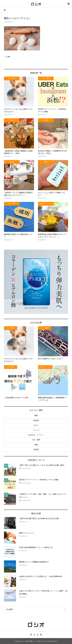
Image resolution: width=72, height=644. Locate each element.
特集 (36, 415)
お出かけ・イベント (36, 435)
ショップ (36, 430)
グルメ (36, 425)
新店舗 (36, 420)
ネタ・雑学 (36, 440)
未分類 (36, 449)
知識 (36, 445)
